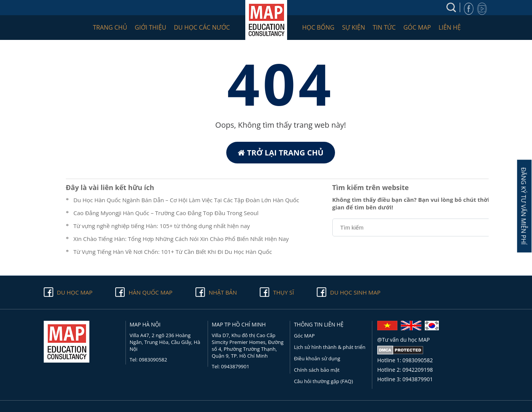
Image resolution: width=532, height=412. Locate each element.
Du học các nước (202, 27)
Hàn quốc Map (150, 292)
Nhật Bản (223, 292)
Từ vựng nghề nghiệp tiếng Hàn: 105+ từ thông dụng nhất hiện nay (162, 226)
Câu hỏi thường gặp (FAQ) (323, 381)
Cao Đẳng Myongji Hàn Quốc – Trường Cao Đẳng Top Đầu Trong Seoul (166, 213)
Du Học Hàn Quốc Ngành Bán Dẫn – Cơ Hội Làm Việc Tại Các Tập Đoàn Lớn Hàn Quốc (186, 200)
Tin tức (384, 27)
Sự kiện (353, 27)
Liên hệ (450, 27)
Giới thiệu (150, 27)
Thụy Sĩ (283, 292)
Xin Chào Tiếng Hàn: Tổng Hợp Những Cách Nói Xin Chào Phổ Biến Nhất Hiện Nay (181, 239)
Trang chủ (110, 27)
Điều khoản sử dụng (317, 358)
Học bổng (318, 27)
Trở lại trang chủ (280, 153)
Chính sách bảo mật (317, 370)
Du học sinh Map (355, 292)
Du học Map (75, 292)
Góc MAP (417, 27)
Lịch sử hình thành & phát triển (330, 347)
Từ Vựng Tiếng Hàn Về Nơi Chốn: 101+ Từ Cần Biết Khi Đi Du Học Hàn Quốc (173, 252)
